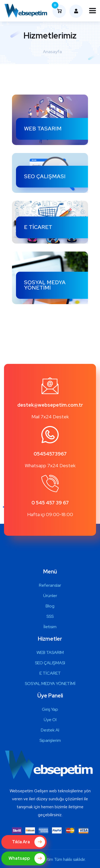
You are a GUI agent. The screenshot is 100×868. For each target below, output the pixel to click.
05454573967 (50, 454)
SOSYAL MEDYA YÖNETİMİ (45, 285)
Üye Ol (50, 720)
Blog (50, 606)
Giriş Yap (50, 709)
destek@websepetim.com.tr (50, 405)
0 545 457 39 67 (50, 503)
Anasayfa (52, 52)
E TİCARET (38, 227)
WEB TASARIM (43, 129)
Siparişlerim (50, 740)
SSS (50, 616)
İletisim (50, 627)
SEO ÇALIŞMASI (45, 176)
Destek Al (50, 730)
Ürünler (50, 596)
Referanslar (50, 585)
